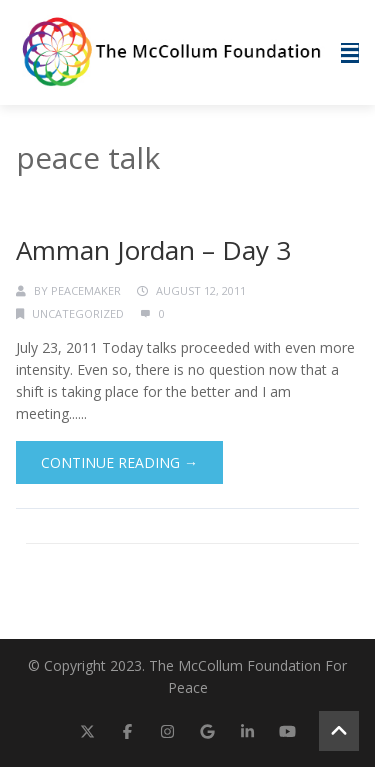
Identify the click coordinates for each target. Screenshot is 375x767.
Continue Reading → (119, 462)
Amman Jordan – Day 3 (153, 250)
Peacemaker (86, 290)
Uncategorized (78, 313)
